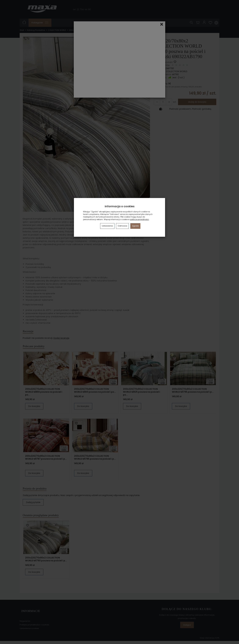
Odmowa (122, 226)
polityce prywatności (139, 219)
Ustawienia (107, 226)
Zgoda (135, 226)
